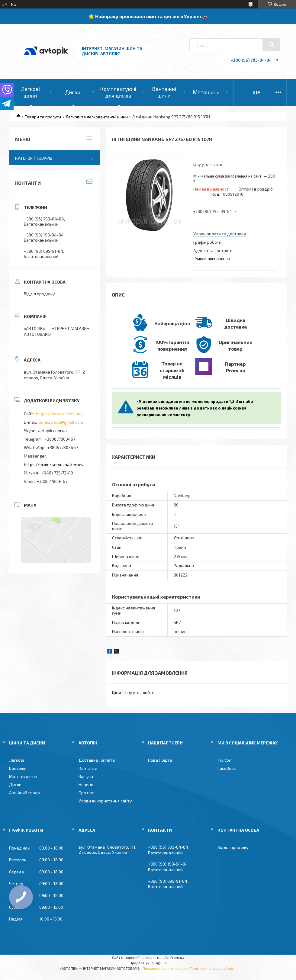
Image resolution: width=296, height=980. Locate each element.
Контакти (88, 768)
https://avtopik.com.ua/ (59, 414)
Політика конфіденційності (213, 968)
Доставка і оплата (97, 760)
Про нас (86, 793)
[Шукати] (271, 45)
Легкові (16, 760)
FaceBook (227, 768)
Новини (86, 784)
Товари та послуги (43, 117)
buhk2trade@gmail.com (61, 422)
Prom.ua (177, 957)
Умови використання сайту (105, 801)
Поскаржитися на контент (165, 968)
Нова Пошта (160, 760)
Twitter (225, 760)
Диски (73, 92)
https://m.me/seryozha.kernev (54, 464)
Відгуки (86, 776)
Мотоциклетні (23, 776)
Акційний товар (24, 793)
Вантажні (18, 768)
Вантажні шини (164, 92)
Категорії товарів (34, 158)
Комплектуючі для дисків (118, 92)
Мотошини (206, 92)
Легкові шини (30, 92)
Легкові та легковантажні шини (97, 117)
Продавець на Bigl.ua (148, 963)
